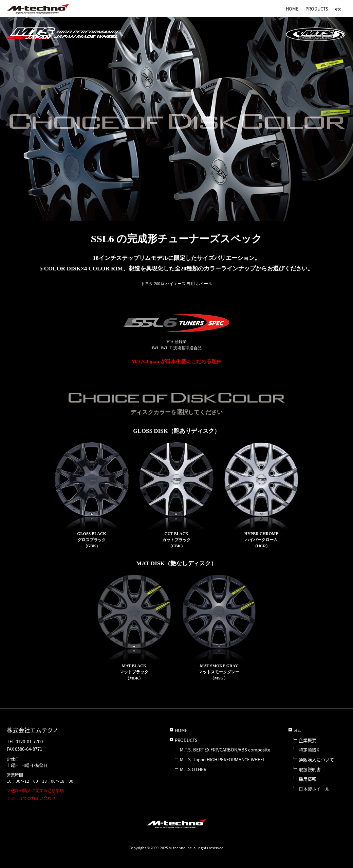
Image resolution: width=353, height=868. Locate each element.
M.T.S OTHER (193, 769)
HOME (292, 9)
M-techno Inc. (181, 848)
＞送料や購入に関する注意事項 (35, 791)
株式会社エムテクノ (33, 730)
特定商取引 (310, 750)
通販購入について (316, 759)
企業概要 (308, 740)
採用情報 (308, 779)
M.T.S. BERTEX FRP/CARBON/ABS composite (225, 750)
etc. (339, 9)
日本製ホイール (314, 789)
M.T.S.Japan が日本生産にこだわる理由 (176, 361)
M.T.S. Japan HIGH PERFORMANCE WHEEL (223, 759)
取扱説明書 (310, 769)
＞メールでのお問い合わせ (31, 798)
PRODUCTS (317, 9)
